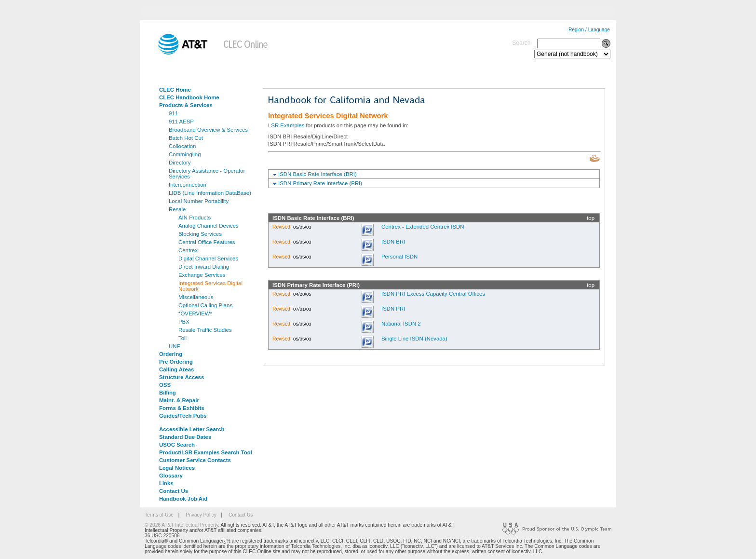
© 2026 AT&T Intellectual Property (181, 525)
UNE (175, 346)
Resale (177, 209)
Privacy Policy (201, 515)
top (591, 218)
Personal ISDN (399, 257)
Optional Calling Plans (205, 305)
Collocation (182, 146)
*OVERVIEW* (195, 314)
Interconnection (188, 185)
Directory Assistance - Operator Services (207, 174)
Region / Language (589, 30)
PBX (184, 322)
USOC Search (177, 445)
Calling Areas (176, 369)
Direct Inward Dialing (204, 267)
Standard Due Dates (185, 437)
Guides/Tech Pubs (183, 416)
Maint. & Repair (179, 400)
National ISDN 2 (401, 324)
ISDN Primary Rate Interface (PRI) (320, 183)
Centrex (188, 250)
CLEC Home (175, 90)
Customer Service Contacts (195, 460)
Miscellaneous (196, 297)
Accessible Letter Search (192, 429)
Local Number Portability (199, 201)
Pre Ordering (176, 362)
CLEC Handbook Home (189, 97)
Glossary (171, 476)
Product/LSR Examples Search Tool (206, 452)
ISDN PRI (393, 309)
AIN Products (195, 218)
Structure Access (182, 377)
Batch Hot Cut (186, 138)
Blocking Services (200, 234)
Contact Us (174, 491)
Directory (180, 163)
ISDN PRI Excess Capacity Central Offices (433, 294)
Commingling (185, 154)
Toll (182, 338)
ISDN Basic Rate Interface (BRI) (317, 174)
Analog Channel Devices (209, 226)
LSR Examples (286, 125)
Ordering (171, 354)
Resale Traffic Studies (205, 330)
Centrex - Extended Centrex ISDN (423, 227)
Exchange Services (202, 275)
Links (166, 483)
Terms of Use (159, 515)
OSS (165, 385)
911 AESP (181, 122)
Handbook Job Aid (183, 499)
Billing (168, 393)
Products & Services (186, 105)
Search (521, 43)
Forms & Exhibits (182, 408)
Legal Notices (177, 468)
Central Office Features (207, 242)
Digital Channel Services (208, 259)
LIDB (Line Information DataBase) (210, 193)
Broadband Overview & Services (208, 130)
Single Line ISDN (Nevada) (414, 339)
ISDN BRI (393, 242)
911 (173, 113)
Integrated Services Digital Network (210, 286)
